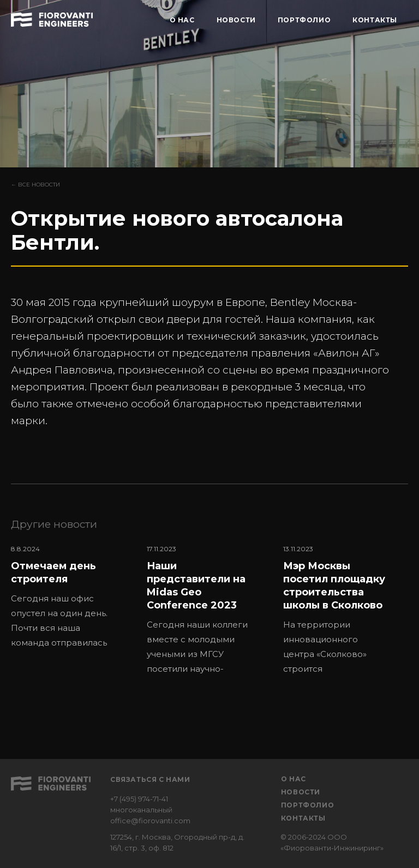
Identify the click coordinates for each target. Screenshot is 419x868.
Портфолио (307, 805)
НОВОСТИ (236, 20)
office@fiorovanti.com (150, 821)
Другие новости (54, 524)
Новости (301, 792)
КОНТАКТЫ (375, 20)
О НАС (182, 20)
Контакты (303, 818)
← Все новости (35, 185)
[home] (52, 18)
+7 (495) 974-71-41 (139, 799)
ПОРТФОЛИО (304, 20)
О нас (294, 779)
